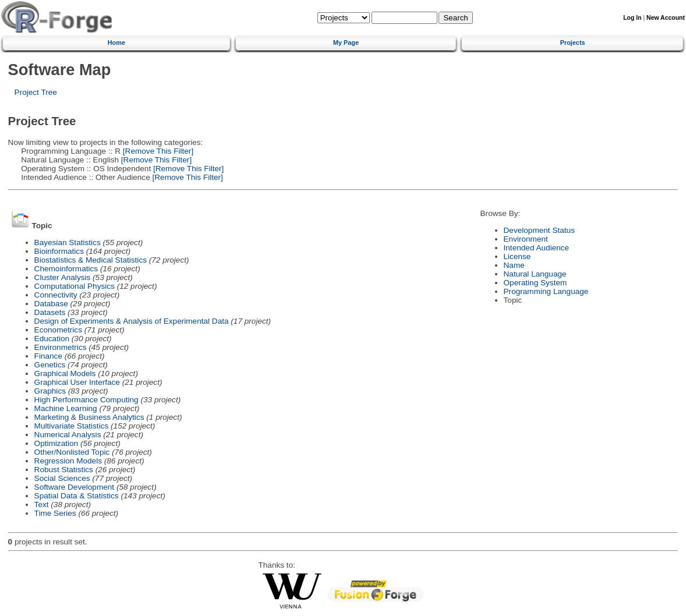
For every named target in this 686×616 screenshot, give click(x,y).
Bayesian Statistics (68, 242)
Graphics (50, 391)
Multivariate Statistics (72, 426)
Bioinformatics (59, 251)
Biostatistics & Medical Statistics (91, 260)
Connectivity (56, 295)
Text (42, 505)
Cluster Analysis (63, 277)
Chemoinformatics (66, 269)
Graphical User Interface (77, 382)
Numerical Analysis (68, 435)
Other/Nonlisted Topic (72, 452)
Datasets (50, 312)
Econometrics (58, 330)
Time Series (55, 513)
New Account (666, 18)
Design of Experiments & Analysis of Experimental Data (132, 321)
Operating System (535, 283)
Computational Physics (75, 286)
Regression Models (68, 461)
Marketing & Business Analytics (89, 417)
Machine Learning (66, 408)
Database (51, 304)
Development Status (539, 230)
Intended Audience (537, 248)
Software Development (75, 487)
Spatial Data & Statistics (77, 496)
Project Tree (36, 92)
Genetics (50, 365)
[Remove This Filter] (157, 151)
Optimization (56, 443)
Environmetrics (61, 347)
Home (116, 43)
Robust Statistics (64, 470)
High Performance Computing (86, 400)
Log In (632, 18)
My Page (346, 43)
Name (514, 265)
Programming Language (546, 291)
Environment (526, 239)
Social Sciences (62, 478)
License (517, 256)
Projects (573, 43)
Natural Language (535, 274)
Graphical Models (65, 374)
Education (52, 339)
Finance (48, 356)
